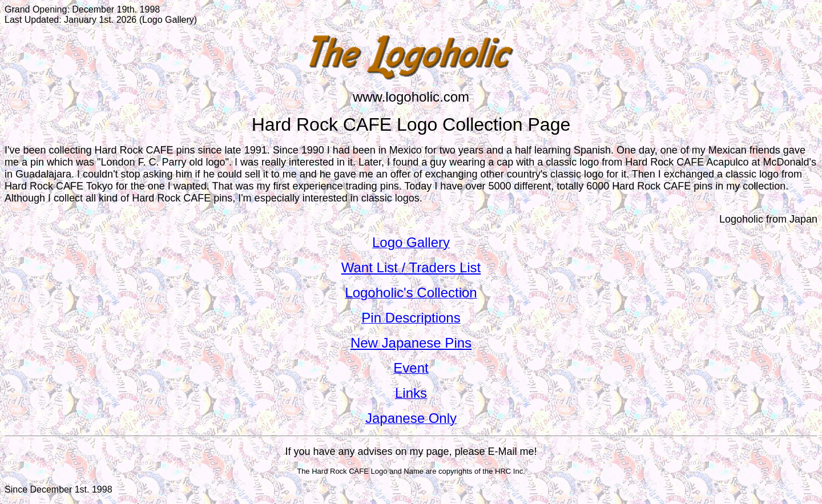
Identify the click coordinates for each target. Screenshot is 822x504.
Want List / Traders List (411, 267)
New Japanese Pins (411, 343)
